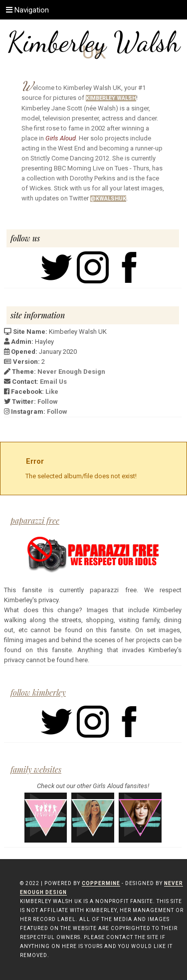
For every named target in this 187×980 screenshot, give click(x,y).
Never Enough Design (71, 372)
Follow (48, 402)
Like (52, 392)
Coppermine (101, 883)
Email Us (53, 382)
